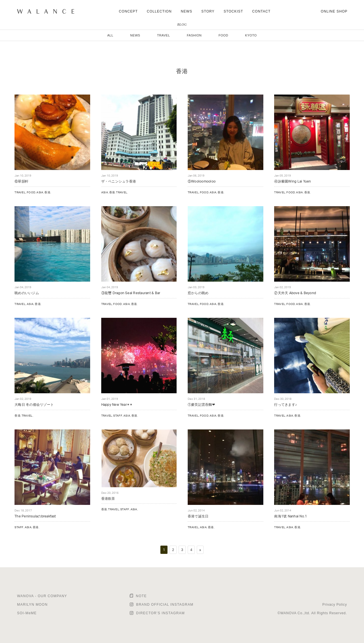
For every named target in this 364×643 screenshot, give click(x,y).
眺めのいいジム (27, 293)
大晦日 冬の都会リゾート (34, 405)
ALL (110, 35)
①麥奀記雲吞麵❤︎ (201, 405)
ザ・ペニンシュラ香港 (119, 181)
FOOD (223, 35)
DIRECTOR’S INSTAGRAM (161, 613)
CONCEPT (128, 11)
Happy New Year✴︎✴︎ (117, 405)
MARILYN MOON (32, 605)
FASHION (194, 35)
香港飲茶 (108, 498)
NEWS (187, 11)
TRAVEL (163, 35)
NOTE (141, 596)
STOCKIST (233, 11)
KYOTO (251, 35)
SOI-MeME (27, 613)
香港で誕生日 (198, 516)
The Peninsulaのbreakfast (35, 516)
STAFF (118, 415)
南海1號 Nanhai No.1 (290, 516)
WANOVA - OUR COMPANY (42, 596)
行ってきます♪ (286, 405)
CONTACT (261, 11)
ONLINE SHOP (334, 11)
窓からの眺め (198, 293)
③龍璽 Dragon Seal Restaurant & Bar (131, 293)
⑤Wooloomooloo (202, 181)
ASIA (40, 192)
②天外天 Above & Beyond (295, 293)
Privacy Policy (335, 605)
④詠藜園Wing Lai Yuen (292, 181)
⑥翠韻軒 (21, 181)
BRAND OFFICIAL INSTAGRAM (165, 605)
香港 (47, 192)
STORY (208, 11)
